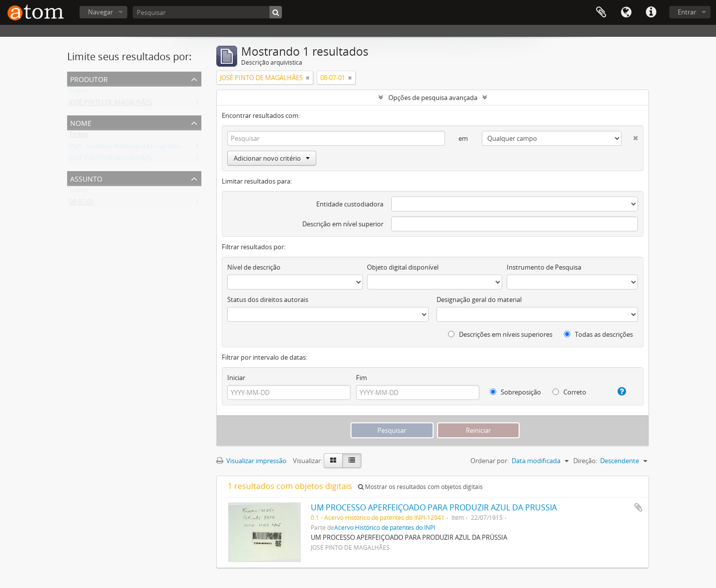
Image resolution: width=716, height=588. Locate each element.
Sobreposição (515, 392)
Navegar (100, 12)
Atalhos (651, 12)
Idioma (626, 12)
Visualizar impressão (251, 461)
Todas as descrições (598, 334)
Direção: (585, 461)
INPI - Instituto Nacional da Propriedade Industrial (143, 148)
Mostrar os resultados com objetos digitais (420, 487)
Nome (81, 122)
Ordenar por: (490, 461)
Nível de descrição (254, 267)
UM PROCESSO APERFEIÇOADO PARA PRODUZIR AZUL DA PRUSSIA (434, 507)
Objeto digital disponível (403, 267)
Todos (78, 93)
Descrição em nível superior (343, 224)
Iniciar (236, 378)
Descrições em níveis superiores (500, 334)
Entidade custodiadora (350, 204)
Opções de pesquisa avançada (433, 98)
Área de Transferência (601, 12)
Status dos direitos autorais (268, 299)
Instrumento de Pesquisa (544, 267)
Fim (361, 378)
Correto (569, 392)
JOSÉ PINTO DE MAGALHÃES (111, 104)
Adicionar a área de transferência (638, 507)
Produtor (89, 78)
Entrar (687, 12)
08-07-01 (82, 204)
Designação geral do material (479, 299)
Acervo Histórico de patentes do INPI (385, 527)
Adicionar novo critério (272, 158)
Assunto (86, 178)
